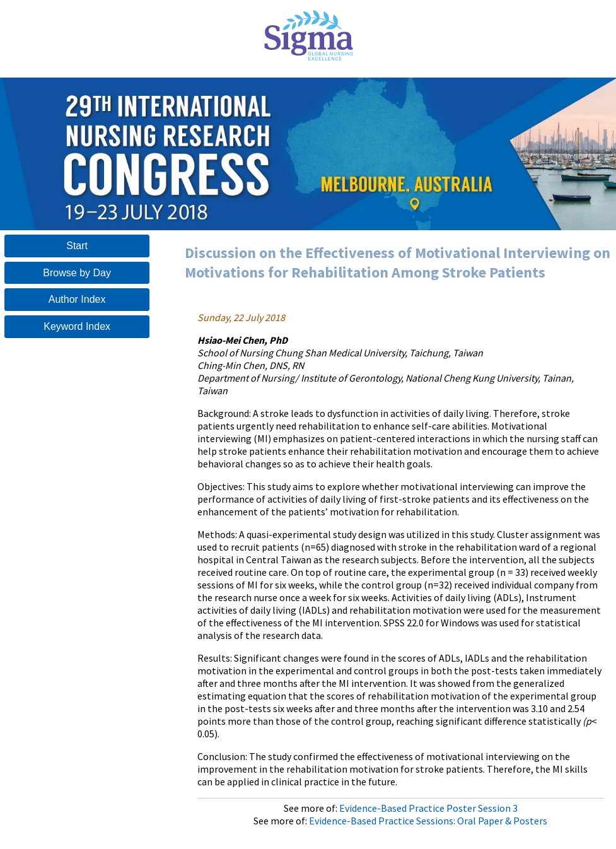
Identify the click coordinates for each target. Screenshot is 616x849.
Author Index (77, 299)
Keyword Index (77, 326)
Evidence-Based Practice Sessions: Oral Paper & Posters (428, 821)
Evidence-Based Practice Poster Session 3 (428, 808)
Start (77, 246)
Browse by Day (77, 273)
